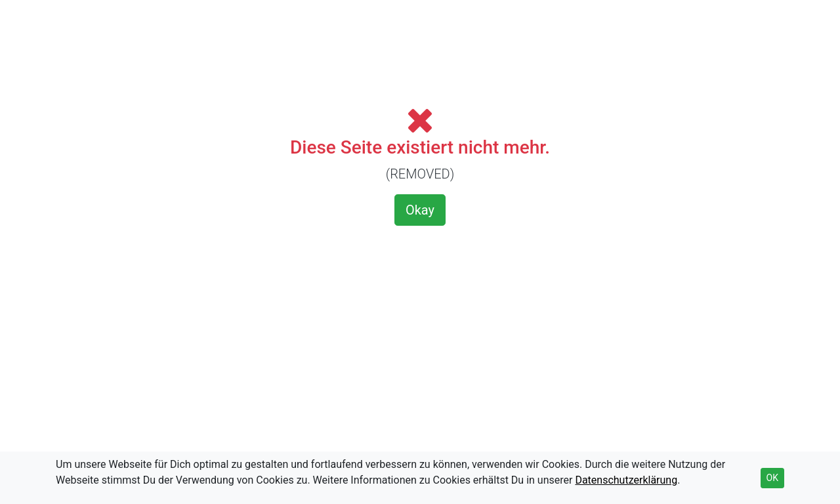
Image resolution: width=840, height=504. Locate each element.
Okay (420, 210)
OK (772, 478)
